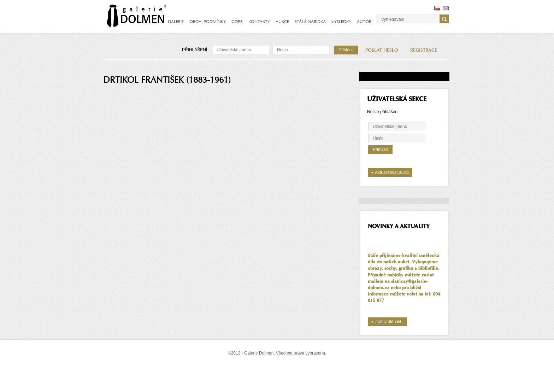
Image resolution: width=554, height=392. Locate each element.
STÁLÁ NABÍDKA (310, 22)
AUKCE (282, 22)
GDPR (237, 22)
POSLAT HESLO (382, 50)
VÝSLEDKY (341, 22)
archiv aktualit (388, 322)
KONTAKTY (259, 22)
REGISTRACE (424, 50)
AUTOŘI (365, 22)
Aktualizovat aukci (392, 172)
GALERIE (176, 22)
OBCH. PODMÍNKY (208, 22)
